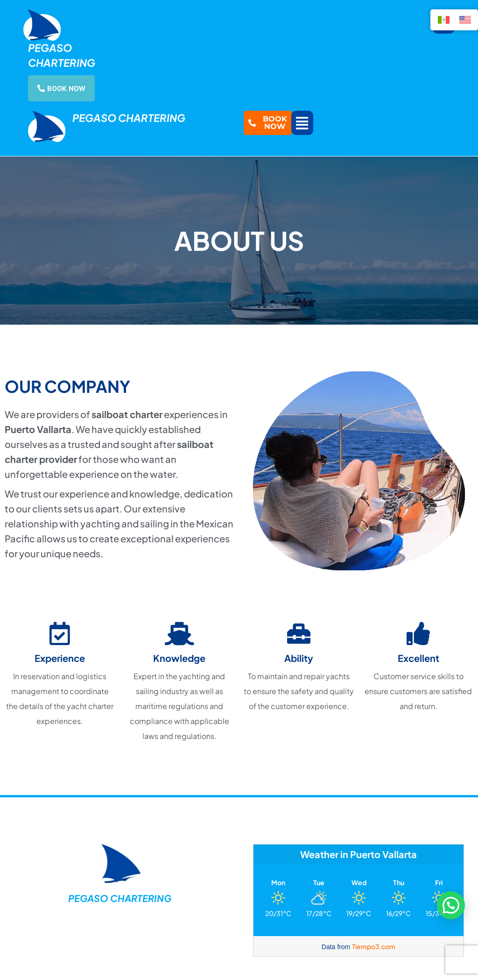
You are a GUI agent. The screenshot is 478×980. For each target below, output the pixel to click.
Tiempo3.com (374, 946)
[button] (302, 123)
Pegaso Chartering (129, 118)
